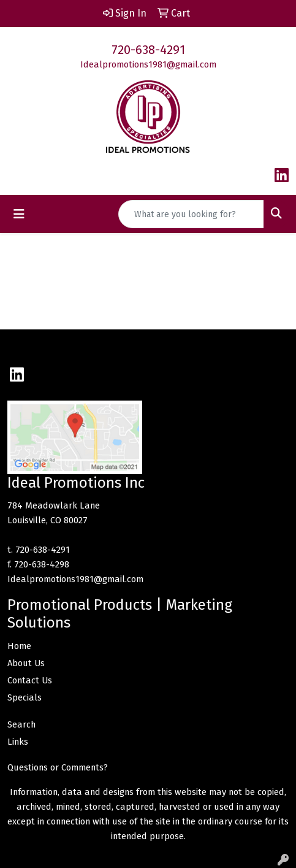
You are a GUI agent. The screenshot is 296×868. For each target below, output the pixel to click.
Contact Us (30, 680)
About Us (26, 663)
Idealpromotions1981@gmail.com (148, 64)
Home (19, 646)
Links (18, 742)
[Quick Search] (191, 214)
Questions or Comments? (58, 767)
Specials (25, 697)
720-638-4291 (148, 50)
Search (21, 724)
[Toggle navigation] (19, 214)
